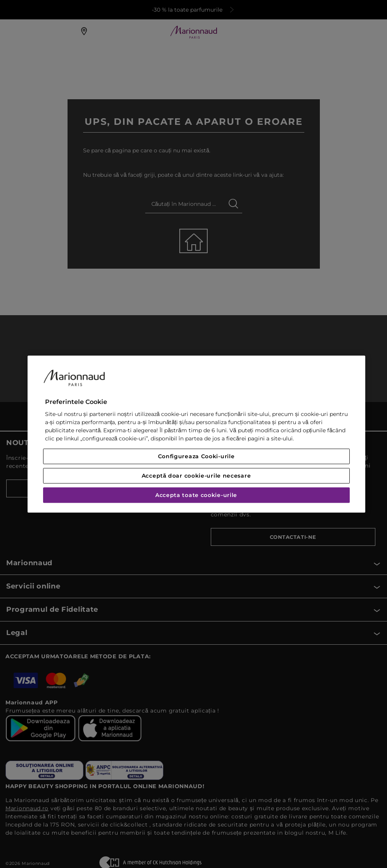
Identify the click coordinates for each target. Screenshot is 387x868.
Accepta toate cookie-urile (196, 495)
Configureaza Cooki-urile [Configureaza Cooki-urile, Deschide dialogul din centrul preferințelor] (196, 456)
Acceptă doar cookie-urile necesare (196, 476)
